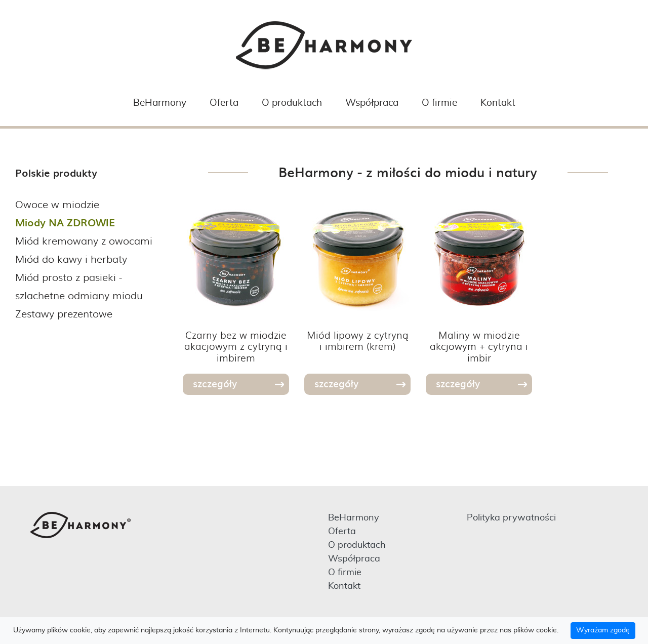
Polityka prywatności (511, 518)
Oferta (224, 103)
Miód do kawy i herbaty (71, 258)
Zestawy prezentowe (64, 313)
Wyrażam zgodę (603, 630)
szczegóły (215, 383)
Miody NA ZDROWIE (65, 222)
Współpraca (372, 103)
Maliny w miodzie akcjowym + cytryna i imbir (479, 346)
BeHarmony (160, 103)
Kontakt (498, 103)
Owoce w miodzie (57, 204)
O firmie (439, 103)
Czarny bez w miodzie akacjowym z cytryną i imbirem (236, 346)
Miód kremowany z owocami (84, 240)
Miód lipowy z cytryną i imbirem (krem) (358, 340)
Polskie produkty (56, 173)
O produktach (292, 103)
